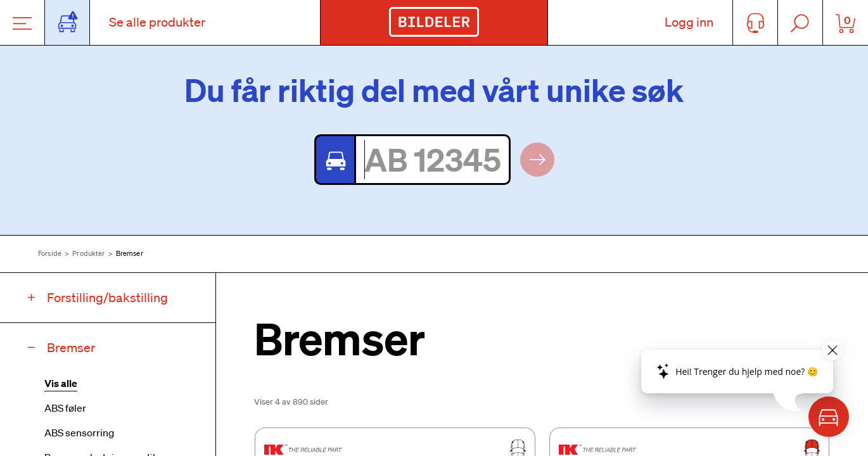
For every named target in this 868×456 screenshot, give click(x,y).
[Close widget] (833, 350)
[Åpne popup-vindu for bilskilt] (67, 22)
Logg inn (689, 22)
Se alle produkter (157, 22)
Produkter (88, 253)
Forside (50, 253)
